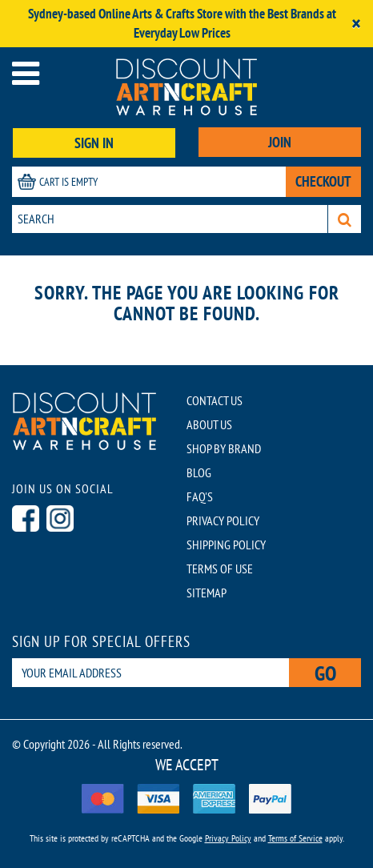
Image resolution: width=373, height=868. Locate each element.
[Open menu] (26, 73)
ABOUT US (209, 424)
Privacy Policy (228, 838)
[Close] (356, 24)
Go (325, 673)
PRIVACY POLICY (223, 520)
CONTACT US (215, 400)
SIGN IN (94, 143)
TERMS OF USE (220, 569)
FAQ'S (200, 496)
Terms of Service (295, 838)
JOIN (280, 142)
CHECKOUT (323, 181)
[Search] (345, 219)
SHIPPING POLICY (226, 545)
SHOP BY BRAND (224, 448)
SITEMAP (207, 593)
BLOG (199, 472)
